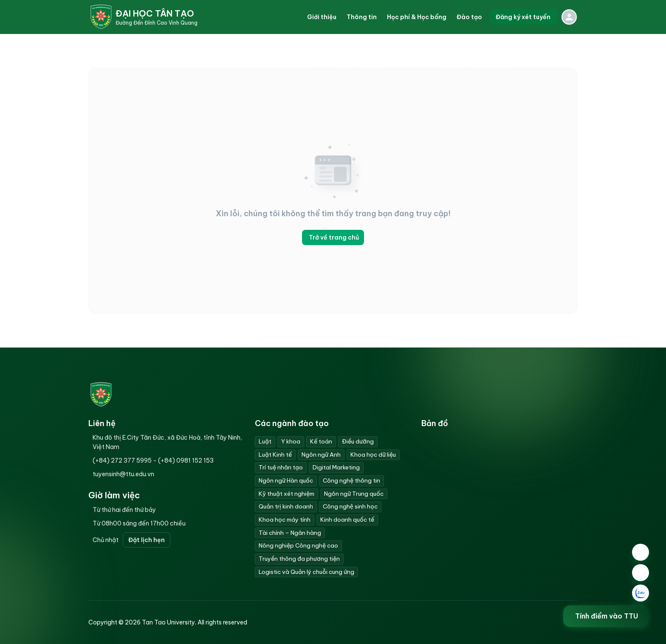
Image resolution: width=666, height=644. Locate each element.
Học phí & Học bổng (417, 17)
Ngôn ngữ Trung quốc (354, 494)
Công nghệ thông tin (351, 480)
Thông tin (362, 17)
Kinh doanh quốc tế (347, 520)
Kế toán (321, 441)
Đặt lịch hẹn (147, 540)
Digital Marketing (336, 467)
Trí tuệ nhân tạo (281, 467)
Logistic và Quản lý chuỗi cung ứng (306, 572)
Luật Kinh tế (275, 455)
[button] (322, 17)
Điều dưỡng (358, 441)
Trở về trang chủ (333, 237)
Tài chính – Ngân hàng (290, 533)
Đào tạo (469, 17)
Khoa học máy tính (285, 520)
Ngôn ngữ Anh (321, 455)
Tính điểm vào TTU (607, 616)
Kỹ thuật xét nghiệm (286, 494)
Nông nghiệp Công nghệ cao (298, 545)
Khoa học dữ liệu (373, 455)
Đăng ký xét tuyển (524, 17)
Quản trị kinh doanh (286, 506)
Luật (265, 441)
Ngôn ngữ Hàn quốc (286, 480)
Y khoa (291, 441)
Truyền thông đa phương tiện (299, 559)
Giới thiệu (322, 17)
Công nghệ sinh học (350, 506)
